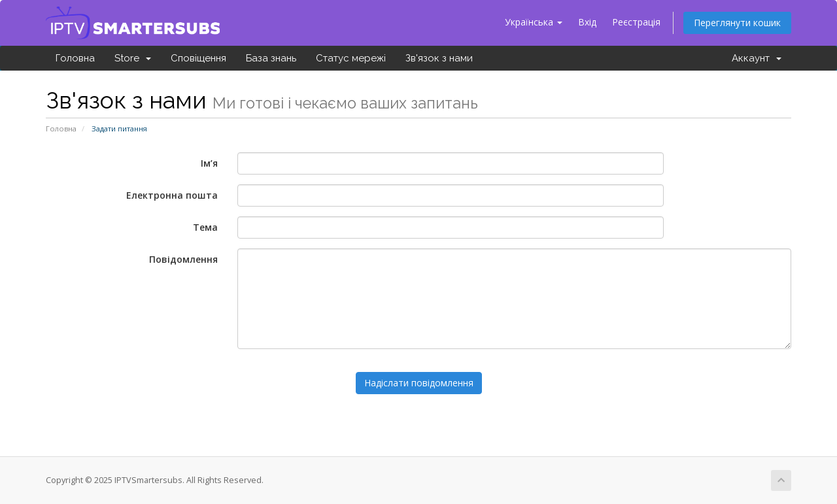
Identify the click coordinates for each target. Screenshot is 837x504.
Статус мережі (351, 58)
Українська (534, 22)
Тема (205, 227)
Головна (75, 58)
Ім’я (209, 163)
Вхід (587, 22)
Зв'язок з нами (439, 58)
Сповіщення (198, 58)
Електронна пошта (172, 195)
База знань (271, 58)
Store (133, 58)
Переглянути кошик (737, 23)
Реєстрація (636, 22)
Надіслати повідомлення (419, 383)
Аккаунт (757, 58)
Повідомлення (183, 259)
